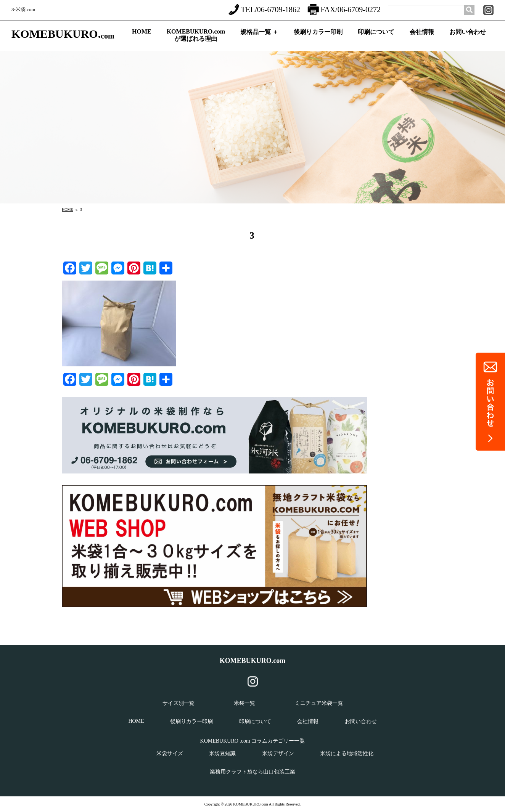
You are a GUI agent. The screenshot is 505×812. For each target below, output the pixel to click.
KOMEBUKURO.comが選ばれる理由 (196, 37)
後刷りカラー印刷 (318, 38)
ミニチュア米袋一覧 (319, 703)
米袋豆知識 (222, 753)
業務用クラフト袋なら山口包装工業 (252, 772)
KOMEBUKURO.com (253, 661)
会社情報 (422, 38)
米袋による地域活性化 (347, 753)
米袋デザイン (278, 753)
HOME (142, 38)
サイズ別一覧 (179, 703)
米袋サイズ (170, 753)
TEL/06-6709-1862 (264, 10)
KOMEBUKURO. (63, 34)
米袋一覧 (244, 703)
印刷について (376, 38)
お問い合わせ (468, 38)
